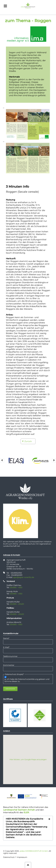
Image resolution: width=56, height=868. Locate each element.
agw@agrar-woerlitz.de (24, 577)
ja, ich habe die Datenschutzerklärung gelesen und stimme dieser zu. (27, 680)
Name (8, 638)
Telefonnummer (10, 656)
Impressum (22, 857)
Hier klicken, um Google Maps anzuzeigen (28, 759)
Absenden (10, 689)
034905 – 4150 (16, 587)
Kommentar (9, 665)
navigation (5, 6)
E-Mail (8, 647)
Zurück (28, 441)
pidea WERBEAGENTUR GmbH (34, 851)
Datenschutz (9, 857)
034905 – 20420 (17, 604)
